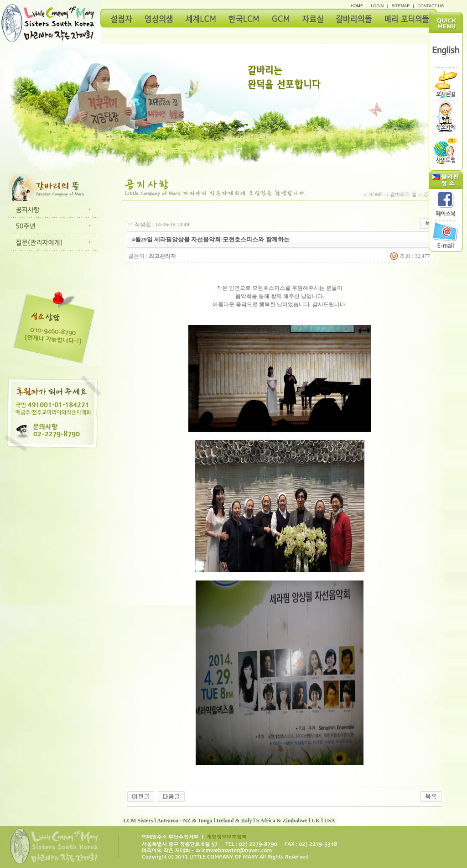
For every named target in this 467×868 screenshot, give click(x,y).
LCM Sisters (138, 821)
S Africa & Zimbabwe (282, 821)
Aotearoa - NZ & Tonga (184, 821)
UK (316, 821)
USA (330, 821)
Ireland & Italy (234, 821)
